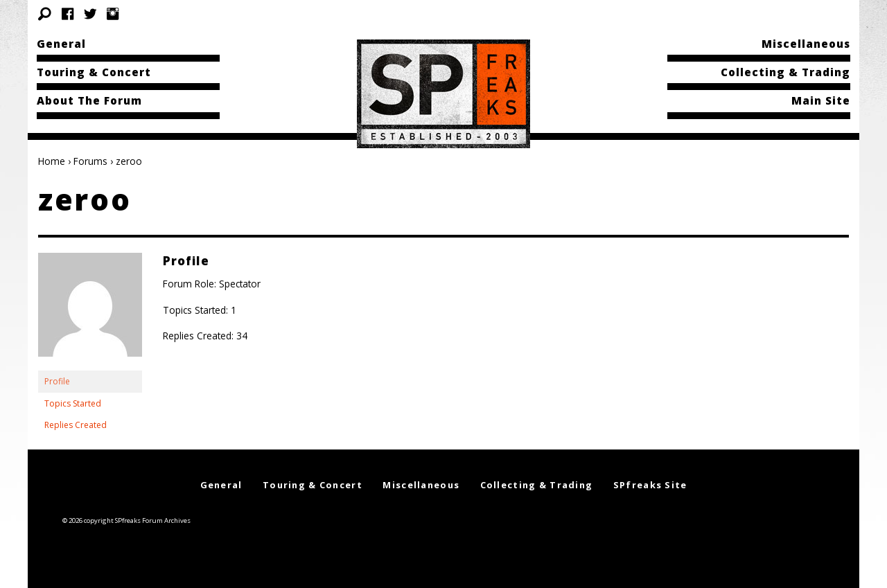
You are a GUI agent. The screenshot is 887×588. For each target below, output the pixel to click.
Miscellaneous (806, 44)
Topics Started (73, 403)
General (61, 44)
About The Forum (89, 100)
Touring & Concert (94, 72)
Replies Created (76, 425)
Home (52, 161)
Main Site (821, 100)
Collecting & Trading (785, 72)
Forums (90, 161)
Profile (57, 381)
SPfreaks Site (650, 485)
